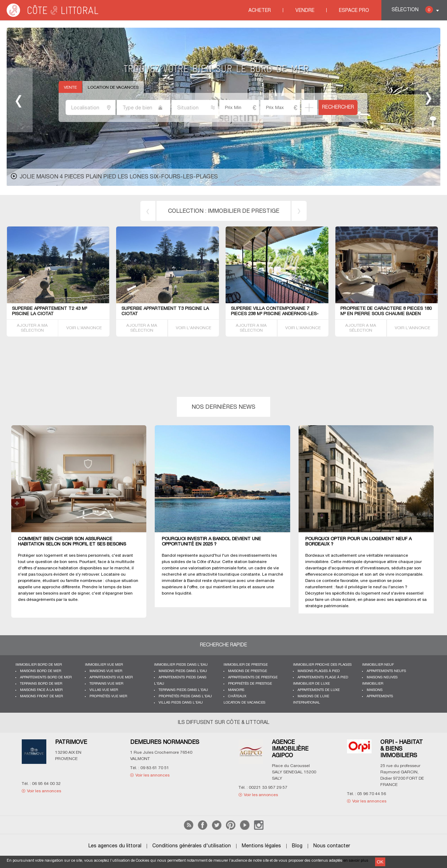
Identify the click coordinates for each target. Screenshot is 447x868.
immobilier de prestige (243, 211)
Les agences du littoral (115, 846)
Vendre (305, 11)
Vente (70, 87)
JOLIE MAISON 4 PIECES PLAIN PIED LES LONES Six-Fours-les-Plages (119, 177)
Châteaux (237, 696)
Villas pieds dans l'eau (181, 703)
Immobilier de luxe (311, 684)
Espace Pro (354, 11)
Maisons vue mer (106, 671)
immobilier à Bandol (181, 581)
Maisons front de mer (41, 696)
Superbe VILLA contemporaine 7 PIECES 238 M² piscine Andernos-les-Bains (275, 314)
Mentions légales (261, 846)
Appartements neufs (386, 671)
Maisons (375, 690)
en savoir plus (356, 861)
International (306, 703)
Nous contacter (332, 846)
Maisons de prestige (248, 671)
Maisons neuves (382, 677)
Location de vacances (113, 87)
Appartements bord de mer (46, 677)
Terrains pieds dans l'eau (183, 690)
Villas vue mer (104, 690)
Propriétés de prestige (250, 684)
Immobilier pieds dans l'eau (181, 665)
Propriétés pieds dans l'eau (185, 696)
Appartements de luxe (319, 690)
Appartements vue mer (111, 677)
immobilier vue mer (104, 665)
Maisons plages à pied (319, 671)
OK (380, 862)
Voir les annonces (44, 791)
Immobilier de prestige (246, 665)
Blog (297, 846)
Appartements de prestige (253, 677)
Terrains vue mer (106, 684)
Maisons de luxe (313, 696)
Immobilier (373, 684)
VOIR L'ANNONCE (84, 328)
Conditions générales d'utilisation (192, 846)
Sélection (412, 10)
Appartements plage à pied (323, 677)
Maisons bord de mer (41, 671)
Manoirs (236, 690)
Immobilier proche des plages (322, 665)
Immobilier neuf (378, 665)
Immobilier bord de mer (39, 665)
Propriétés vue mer (108, 696)
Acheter (260, 11)
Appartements (380, 696)
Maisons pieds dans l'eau (183, 671)
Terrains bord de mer (41, 684)
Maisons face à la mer (41, 690)
